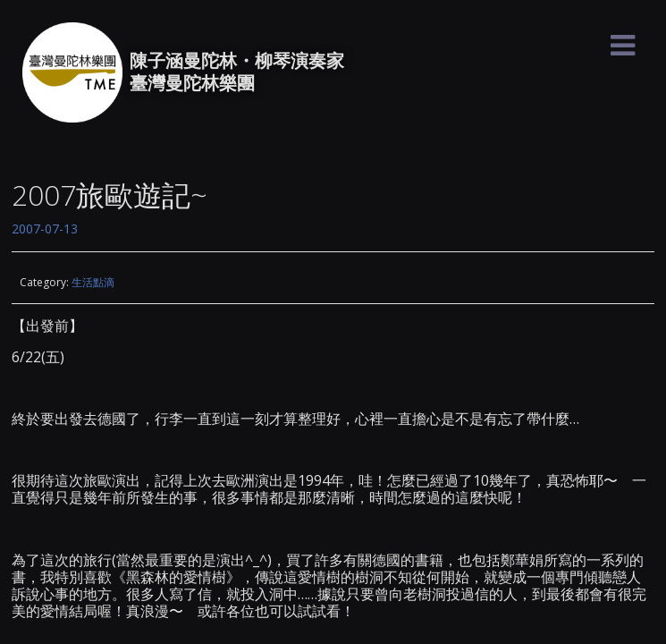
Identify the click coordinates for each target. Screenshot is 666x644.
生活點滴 (93, 282)
